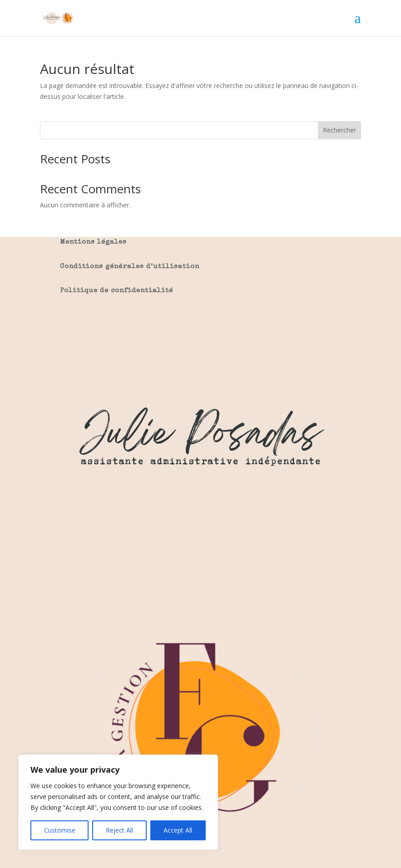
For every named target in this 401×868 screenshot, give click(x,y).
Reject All (119, 830)
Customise (60, 830)
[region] (118, 802)
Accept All (178, 830)
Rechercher (339, 130)
